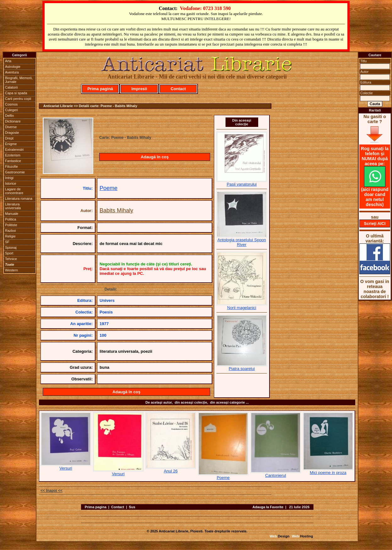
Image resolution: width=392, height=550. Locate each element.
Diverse (11, 127)
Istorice (11, 183)
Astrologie (13, 67)
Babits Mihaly (116, 210)
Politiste (11, 225)
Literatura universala (13, 206)
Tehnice (11, 259)
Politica (11, 219)
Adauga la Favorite (268, 507)
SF (7, 242)
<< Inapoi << (52, 491)
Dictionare (13, 121)
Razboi (10, 231)
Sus (132, 507)
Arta (8, 61)
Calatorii (11, 87)
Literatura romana (19, 199)
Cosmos (11, 104)
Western (11, 270)
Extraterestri (14, 150)
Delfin (9, 116)
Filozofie (11, 166)
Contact (178, 89)
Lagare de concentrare (14, 191)
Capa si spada (16, 93)
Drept (9, 138)
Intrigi (9, 178)
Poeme (109, 188)
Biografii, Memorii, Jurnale (19, 80)
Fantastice (13, 161)
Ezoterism (13, 155)
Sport (9, 253)
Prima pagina (96, 507)
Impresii (139, 89)
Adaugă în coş (155, 157)
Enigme (11, 144)
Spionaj (11, 248)
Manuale (12, 214)
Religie (10, 236)
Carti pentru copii (18, 99)
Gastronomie (15, 172)
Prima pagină (100, 89)
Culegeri (11, 110)
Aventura (12, 72)
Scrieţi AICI (375, 223)
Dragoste (12, 133)
